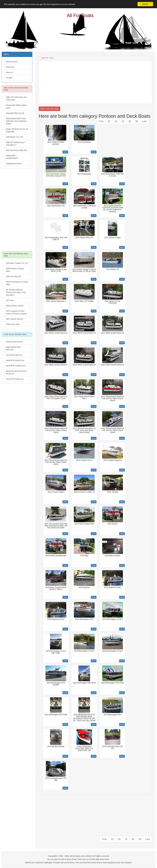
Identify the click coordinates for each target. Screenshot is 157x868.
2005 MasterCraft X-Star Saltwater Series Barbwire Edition (16, 121)
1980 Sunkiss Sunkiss (15, 306)
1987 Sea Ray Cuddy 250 (16, 150)
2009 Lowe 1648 (13, 324)
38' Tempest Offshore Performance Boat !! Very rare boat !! (16, 292)
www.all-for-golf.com (14, 355)
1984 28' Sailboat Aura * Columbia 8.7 (16, 144)
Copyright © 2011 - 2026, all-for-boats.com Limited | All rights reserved (78, 856)
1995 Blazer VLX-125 (14, 137)
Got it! (145, 4)
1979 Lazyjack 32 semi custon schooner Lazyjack (16, 312)
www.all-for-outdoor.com (16, 366)
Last (144, 121)
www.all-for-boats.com (15, 379)
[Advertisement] (17, 211)
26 (137, 121)
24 (123, 121)
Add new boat (11, 62)
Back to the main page (49, 109)
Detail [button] (65, 152)
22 (109, 121)
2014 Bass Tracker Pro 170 (17, 263)
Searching (10, 67)
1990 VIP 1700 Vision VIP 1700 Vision (16, 99)
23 (116, 121)
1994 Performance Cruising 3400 (17, 283)
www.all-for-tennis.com (15, 360)
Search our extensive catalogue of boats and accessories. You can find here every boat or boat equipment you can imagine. (79, 863)
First (101, 121)
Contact (9, 78)
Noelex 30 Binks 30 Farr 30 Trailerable (17, 130)
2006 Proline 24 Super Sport (15, 270)
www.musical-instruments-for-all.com (16, 372)
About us (9, 72)
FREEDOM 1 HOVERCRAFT (12, 157)
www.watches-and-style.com (14, 348)
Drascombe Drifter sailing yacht (16, 106)
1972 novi (10, 300)
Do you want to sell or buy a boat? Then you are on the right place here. (79, 859)
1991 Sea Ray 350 (13, 276)
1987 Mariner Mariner (15, 319)
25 (130, 121)
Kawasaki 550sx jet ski (15, 113)
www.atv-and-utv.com (14, 342)
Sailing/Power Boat (14, 164)
